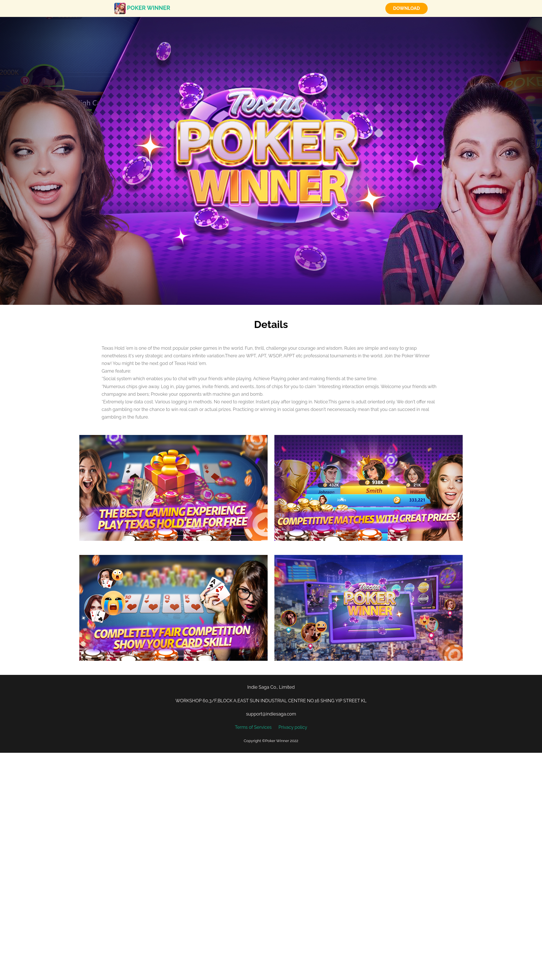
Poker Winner (142, 8)
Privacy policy (293, 727)
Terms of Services (253, 727)
